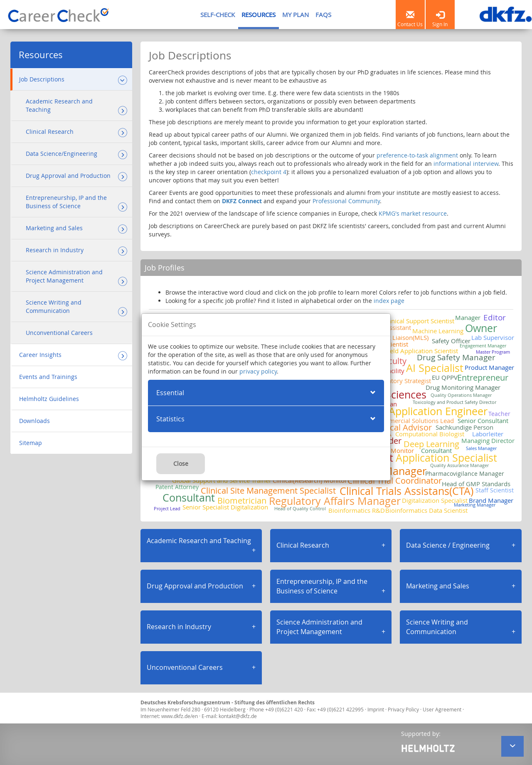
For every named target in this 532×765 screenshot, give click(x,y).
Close (181, 464)
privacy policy (258, 371)
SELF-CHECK (218, 15)
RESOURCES (259, 15)
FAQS (323, 15)
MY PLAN (296, 15)
